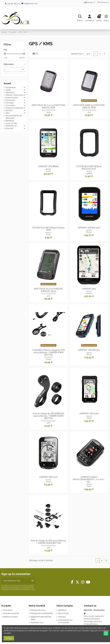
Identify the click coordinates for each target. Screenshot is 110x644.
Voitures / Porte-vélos (14, 95)
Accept (9, 638)
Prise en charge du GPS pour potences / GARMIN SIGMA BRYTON (48, 542)
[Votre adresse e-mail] (16, 581)
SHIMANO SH (11, 126)
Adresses (62, 617)
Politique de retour (38, 610)
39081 (48, 548)
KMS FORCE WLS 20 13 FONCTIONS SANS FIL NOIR (48, 106)
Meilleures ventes (10, 617)
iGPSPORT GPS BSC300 (89, 350)
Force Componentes (48, 110)
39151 (89, 112)
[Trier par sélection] (77, 54)
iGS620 (89, 486)
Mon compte (63, 613)
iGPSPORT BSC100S (48, 477)
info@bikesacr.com (31, 4)
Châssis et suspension (14, 108)
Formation (10, 103)
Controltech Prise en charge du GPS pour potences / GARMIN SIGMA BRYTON (48, 352)
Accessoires (10, 105)
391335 (48, 112)
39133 (48, 296)
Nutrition (9, 110)
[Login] (90, 18)
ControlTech (48, 357)
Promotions (8, 610)
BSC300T (89, 232)
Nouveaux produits (11, 613)
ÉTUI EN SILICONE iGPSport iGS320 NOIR (48, 229)
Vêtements (10, 92)
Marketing (10, 121)
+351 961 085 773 (13, 4)
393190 (48, 171)
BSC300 (89, 355)
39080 (48, 423)
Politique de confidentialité (42, 613)
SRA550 (48, 359)
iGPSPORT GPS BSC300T (89, 228)
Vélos (8, 113)
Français (90, 2)
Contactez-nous (37, 623)
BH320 (48, 235)
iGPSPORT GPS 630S (89, 414)
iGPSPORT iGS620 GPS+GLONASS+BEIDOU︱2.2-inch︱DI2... (89, 479)
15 (88, 54)
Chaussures (10, 100)
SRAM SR (9, 128)
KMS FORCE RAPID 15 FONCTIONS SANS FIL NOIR (89, 106)
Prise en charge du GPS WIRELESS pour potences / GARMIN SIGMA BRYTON (48, 416)
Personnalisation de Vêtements (13, 117)
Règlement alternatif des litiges (41, 618)
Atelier (8, 90)
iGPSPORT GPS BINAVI (48, 166)
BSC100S (48, 482)
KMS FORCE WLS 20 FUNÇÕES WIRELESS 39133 (48, 290)
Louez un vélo (11, 123)
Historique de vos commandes (65, 621)
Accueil (7, 83)
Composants (11, 87)
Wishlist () (103, 2)
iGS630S (89, 418)
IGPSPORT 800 (89, 289)
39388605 (89, 173)
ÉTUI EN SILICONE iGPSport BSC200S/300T (89, 168)
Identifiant (62, 610)
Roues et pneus (12, 98)
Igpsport (48, 169)
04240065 (89, 293)
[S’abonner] (33, 581)
